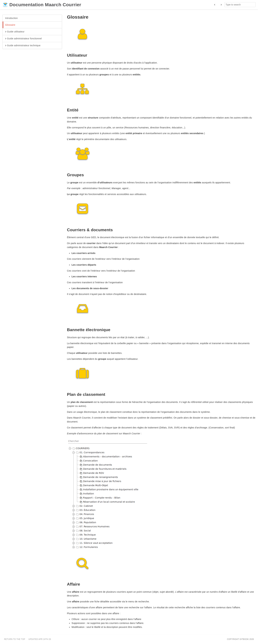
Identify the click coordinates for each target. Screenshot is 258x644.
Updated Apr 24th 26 (40, 639)
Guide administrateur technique (23, 46)
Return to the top (15, 639)
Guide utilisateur (15, 32)
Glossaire (10, 25)
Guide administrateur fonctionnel (23, 39)
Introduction (11, 18)
